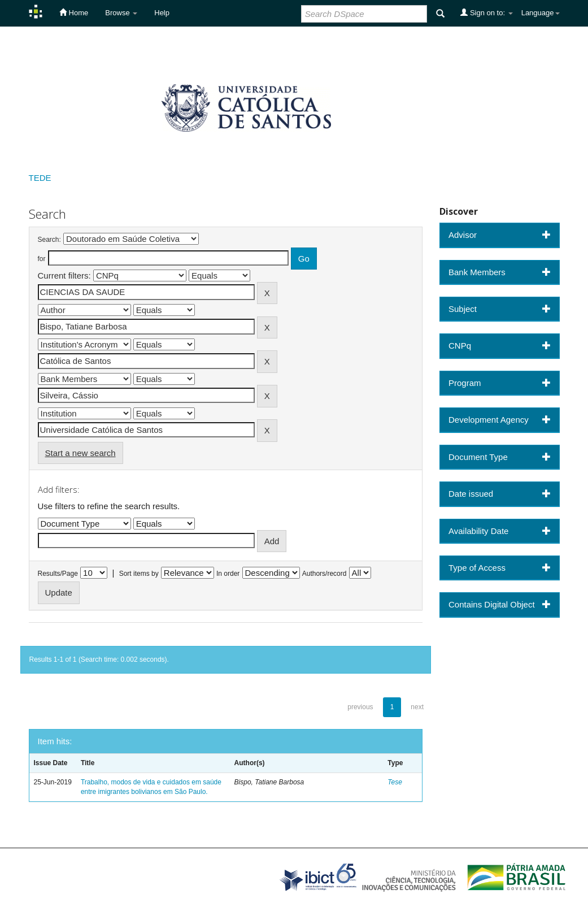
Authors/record (325, 574)
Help (162, 13)
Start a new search (80, 453)
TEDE (40, 178)
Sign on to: (486, 12)
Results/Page (58, 574)
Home (74, 12)
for (42, 259)
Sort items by (139, 574)
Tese (395, 782)
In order (228, 574)
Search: (49, 240)
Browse (121, 13)
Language (541, 13)
